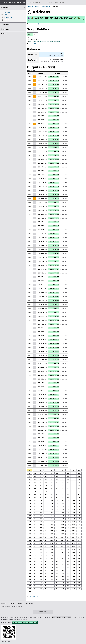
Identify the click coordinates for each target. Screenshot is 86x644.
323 (41, 568)
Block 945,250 (54, 214)
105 (52, 501)
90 (79, 494)
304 (46, 561)
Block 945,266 (54, 202)
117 (63, 504)
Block (37, 7)
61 (30, 488)
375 (52, 583)
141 (30, 513)
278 (68, 552)
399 (74, 589)
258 (68, 546)
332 (35, 571)
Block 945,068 (54, 308)
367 (63, 580)
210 (79, 531)
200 (79, 528)
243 (41, 543)
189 (74, 525)
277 (63, 552)
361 (30, 580)
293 (41, 558)
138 (68, 510)
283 (41, 555)
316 (57, 564)
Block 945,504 (54, 112)
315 (52, 564)
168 (68, 519)
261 (30, 549)
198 (68, 528)
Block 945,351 (54, 163)
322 (35, 568)
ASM (30, 34)
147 (63, 513)
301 (30, 561)
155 (52, 516)
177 (63, 522)
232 (35, 540)
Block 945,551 (54, 89)
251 (30, 546)
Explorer (30, 7)
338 (68, 571)
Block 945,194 (54, 249)
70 (79, 488)
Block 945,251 (54, 210)
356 (57, 577)
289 (74, 555)
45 (52, 482)
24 (46, 476)
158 (68, 516)
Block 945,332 (54, 175)
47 (63, 482)
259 (74, 546)
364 (46, 580)
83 (41, 494)
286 (57, 555)
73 (41, 491)
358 (68, 577)
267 (63, 549)
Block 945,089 (54, 293)
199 (74, 528)
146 (57, 513)
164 (46, 519)
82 (35, 494)
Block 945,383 (54, 155)
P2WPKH (34, 44)
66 (57, 488)
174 (46, 522)
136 (57, 510)
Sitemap (19, 603)
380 (79, 583)
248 (68, 543)
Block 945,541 (54, 96)
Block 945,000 (54, 324)
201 (30, 531)
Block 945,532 (54, 108)
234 (46, 540)
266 (57, 549)
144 (46, 513)
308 (68, 561)
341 (30, 574)
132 (35, 510)
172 (35, 522)
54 (46, 485)
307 (63, 561)
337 (63, 571)
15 (52, 473)
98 (68, 497)
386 (57, 586)
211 (30, 534)
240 (79, 540)
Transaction (46, 7)
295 (52, 558)
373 (41, 583)
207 (63, 531)
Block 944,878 (54, 383)
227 (63, 537)
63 (41, 488)
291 (30, 558)
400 (79, 589)
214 (46, 534)
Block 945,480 (54, 140)
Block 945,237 (54, 230)
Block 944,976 (54, 332)
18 (68, 473)
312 (35, 564)
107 (63, 501)
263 (41, 549)
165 (52, 519)
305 (52, 561)
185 (52, 525)
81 (30, 494)
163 (41, 519)
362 (35, 580)
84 (46, 494)
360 (79, 577)
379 (74, 583)
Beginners (7, 25)
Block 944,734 (54, 414)
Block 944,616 (54, 446)
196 (57, 528)
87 (63, 494)
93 (41, 497)
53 (41, 485)
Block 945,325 (54, 183)
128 (68, 507)
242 (35, 543)
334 (46, 571)
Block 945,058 (54, 312)
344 (46, 574)
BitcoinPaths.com (17, 606)
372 (35, 583)
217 (63, 534)
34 (46, 479)
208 (68, 531)
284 (46, 555)
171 (30, 522)
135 (52, 510)
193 (41, 528)
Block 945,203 (54, 238)
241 (30, 543)
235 (52, 540)
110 (79, 501)
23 (41, 476)
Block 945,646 (54, 77)
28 (68, 476)
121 (30, 507)
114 (46, 504)
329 (74, 568)
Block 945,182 (54, 261)
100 (79, 497)
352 (35, 577)
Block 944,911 (54, 367)
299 (74, 558)
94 (46, 497)
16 (57, 473)
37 (63, 479)
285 (52, 555)
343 (41, 574)
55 (52, 485)
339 (74, 571)
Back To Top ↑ (43, 612)
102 (35, 501)
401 (30, 592)
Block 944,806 (54, 395)
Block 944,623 (54, 442)
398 (68, 589)
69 (73, 488)
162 (35, 519)
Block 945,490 (54, 124)
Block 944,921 (54, 359)
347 (63, 574)
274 (46, 552)
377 (63, 583)
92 (35, 497)
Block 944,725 (54, 418)
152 (35, 516)
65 (52, 488)
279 (74, 552)
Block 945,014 (54, 320)
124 (46, 507)
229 (74, 537)
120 (79, 504)
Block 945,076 (54, 304)
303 (41, 561)
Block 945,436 (54, 147)
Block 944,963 (54, 336)
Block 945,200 (54, 242)
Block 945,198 (54, 246)
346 (57, 574)
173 (41, 522)
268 (68, 549)
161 (30, 519)
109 (74, 501)
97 (63, 497)
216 (57, 534)
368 (68, 580)
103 (41, 501)
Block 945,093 (54, 285)
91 (30, 497)
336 (57, 571)
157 (63, 516)
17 (63, 473)
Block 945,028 (54, 316)
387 (63, 586)
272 (35, 552)
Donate (11, 603)
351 (30, 577)
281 (30, 555)
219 (74, 534)
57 (63, 485)
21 (30, 476)
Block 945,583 (54, 85)
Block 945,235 (54, 234)
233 (41, 540)
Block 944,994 (54, 328)
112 (35, 504)
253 (41, 546)
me (78, 617)
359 (74, 577)
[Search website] (56, 3)
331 (30, 571)
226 (57, 537)
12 (35, 473)
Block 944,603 (54, 465)
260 (79, 546)
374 (46, 583)
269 (74, 549)
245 (52, 543)
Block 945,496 (54, 116)
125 (52, 507)
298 (68, 558)
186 (57, 525)
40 (79, 479)
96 (57, 497)
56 (57, 485)
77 (63, 491)
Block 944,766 (54, 403)
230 (79, 537)
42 (35, 482)
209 (74, 531)
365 (52, 580)
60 (79, 485)
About (4, 603)
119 (74, 504)
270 (79, 549)
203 (41, 531)
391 (30, 589)
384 (46, 586)
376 (57, 583)
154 (46, 516)
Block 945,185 (54, 257)
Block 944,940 (54, 352)
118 (68, 504)
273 (41, 552)
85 (52, 494)
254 (46, 546)
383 (41, 586)
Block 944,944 (54, 344)
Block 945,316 (54, 187)
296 (57, 558)
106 (57, 501)
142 (35, 513)
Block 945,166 (54, 273)
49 (73, 482)
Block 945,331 (54, 179)
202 (35, 531)
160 (79, 516)
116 (57, 504)
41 (30, 482)
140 (79, 510)
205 (52, 531)
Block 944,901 (54, 375)
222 (35, 537)
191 (30, 528)
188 (68, 525)
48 (68, 482)
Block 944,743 (54, 410)
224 (46, 537)
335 (52, 571)
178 (68, 522)
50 (79, 482)
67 (63, 488)
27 (63, 476)
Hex (36, 34)
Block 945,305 (54, 191)
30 (79, 476)
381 (30, 586)
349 (74, 574)
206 (57, 531)
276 (57, 552)
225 (52, 537)
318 (68, 564)
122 (35, 507)
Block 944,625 (54, 438)
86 (57, 494)
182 (35, 525)
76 (57, 491)
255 (52, 546)
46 (57, 482)
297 (63, 558)
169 (74, 519)
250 (79, 543)
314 (46, 564)
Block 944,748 (54, 407)
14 (46, 473)
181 (30, 525)
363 (41, 580)
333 (41, 571)
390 (79, 586)
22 (35, 476)
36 (57, 479)
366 (57, 580)
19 (73, 473)
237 (63, 540)
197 (63, 528)
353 (41, 577)
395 (52, 589)
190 (79, 525)
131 (30, 510)
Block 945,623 (54, 81)
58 (68, 485)
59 (73, 485)
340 (79, 571)
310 (79, 561)
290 (79, 555)
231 (30, 540)
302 (35, 561)
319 (74, 564)
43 (41, 482)
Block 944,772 (54, 399)
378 (68, 583)
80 (79, 491)
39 (73, 479)
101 (30, 501)
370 (79, 580)
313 (41, 564)
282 (35, 555)
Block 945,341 (54, 171)
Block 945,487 (54, 128)
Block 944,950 (54, 340)
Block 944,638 (54, 434)
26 (57, 476)
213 (41, 534)
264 (46, 549)
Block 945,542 (54, 92)
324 (46, 568)
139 (74, 510)
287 (63, 555)
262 (35, 549)
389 (74, 586)
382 (35, 586)
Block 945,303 (54, 195)
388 (68, 586)
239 (74, 540)
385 (52, 586)
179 (74, 522)
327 (63, 568)
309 (74, 561)
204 (46, 531)
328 (68, 568)
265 (52, 549)
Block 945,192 (54, 253)
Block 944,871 (54, 387)
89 (73, 494)
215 (52, 534)
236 (57, 540)
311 (30, 564)
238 (68, 540)
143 (41, 513)
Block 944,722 (54, 422)
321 (30, 568)
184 (46, 525)
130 (79, 507)
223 (41, 537)
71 (30, 491)
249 (74, 543)
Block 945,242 (54, 222)
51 (30, 485)
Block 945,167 (54, 269)
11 (30, 473)
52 (35, 485)
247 (63, 543)
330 (79, 568)
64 (46, 488)
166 (57, 519)
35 (52, 479)
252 (35, 546)
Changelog (28, 603)
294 (46, 558)
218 (68, 534)
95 (52, 497)
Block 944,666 (54, 426)
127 (63, 507)
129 (74, 507)
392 (35, 589)
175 (52, 522)
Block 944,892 (54, 379)
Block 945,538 (54, 100)
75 (52, 491)
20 (79, 473)
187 (63, 525)
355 (52, 577)
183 (41, 525)
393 (41, 589)
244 (46, 543)
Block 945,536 (54, 104)
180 (79, 522)
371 (30, 583)
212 (35, 534)
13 (41, 473)
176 (57, 522)
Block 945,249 (54, 218)
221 (30, 537)
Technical (7, 29)
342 (35, 574)
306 (57, 561)
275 (52, 552)
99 (73, 497)
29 (73, 476)
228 (68, 537)
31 (30, 479)
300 (79, 558)
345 (52, 574)
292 (35, 558)
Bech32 (34, 24)
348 (68, 574)
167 (63, 519)
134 (46, 510)
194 (46, 528)
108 (68, 501)
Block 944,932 (54, 355)
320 (79, 564)
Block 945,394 (54, 151)
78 (68, 491)
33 (41, 479)
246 (57, 543)
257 (63, 546)
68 (68, 488)
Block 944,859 (54, 391)
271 (30, 552)
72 (35, 491)
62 (35, 488)
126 (57, 507)
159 (74, 516)
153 (41, 516)
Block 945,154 (54, 277)
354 (46, 577)
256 (57, 546)
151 (30, 516)
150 (79, 513)
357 (63, 577)
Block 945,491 (54, 120)
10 (79, 470)
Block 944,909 (54, 371)
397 (63, 589)
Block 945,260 (54, 206)
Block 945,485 (54, 132)
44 (46, 482)
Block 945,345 (54, 167)
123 (41, 507)
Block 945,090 (54, 289)
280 (79, 552)
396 (57, 589)
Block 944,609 (54, 450)
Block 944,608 (54, 462)
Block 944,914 (54, 363)
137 (63, 510)
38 (68, 479)
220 (79, 534)
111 (30, 504)
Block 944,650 (54, 430)
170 (79, 519)
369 (74, 580)
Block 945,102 (54, 281)
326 (57, 568)
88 (68, 494)
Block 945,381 (54, 159)
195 (52, 528)
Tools (5, 34)
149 (74, 513)
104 (46, 501)
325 (52, 568)
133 (41, 510)
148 (68, 513)
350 (79, 574)
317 (63, 564)
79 (73, 491)
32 (35, 479)
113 (41, 504)
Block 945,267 (54, 198)
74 (46, 491)
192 (35, 528)
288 (68, 555)
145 (52, 513)
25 (52, 476)
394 (46, 589)
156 (57, 516)
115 (52, 504)
